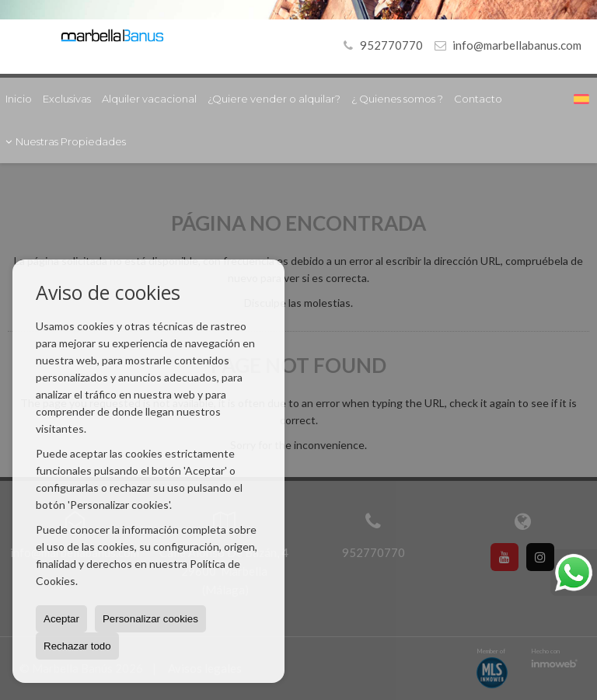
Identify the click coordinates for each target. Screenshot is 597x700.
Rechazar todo (77, 646)
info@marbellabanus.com (517, 45)
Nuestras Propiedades (66, 141)
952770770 (381, 45)
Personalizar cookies (150, 619)
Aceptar (61, 619)
